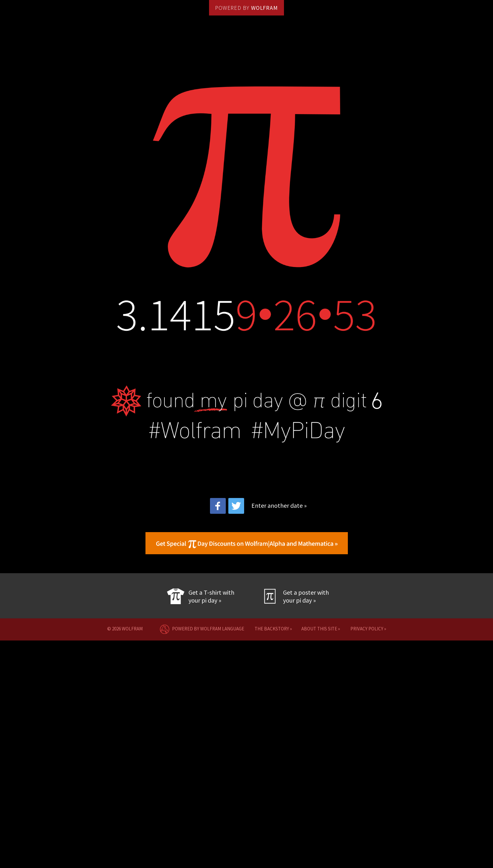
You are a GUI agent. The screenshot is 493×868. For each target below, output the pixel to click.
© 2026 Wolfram (127, 629)
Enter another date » (279, 505)
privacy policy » (368, 629)
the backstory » (273, 629)
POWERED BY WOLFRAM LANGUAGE (200, 629)
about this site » (321, 629)
